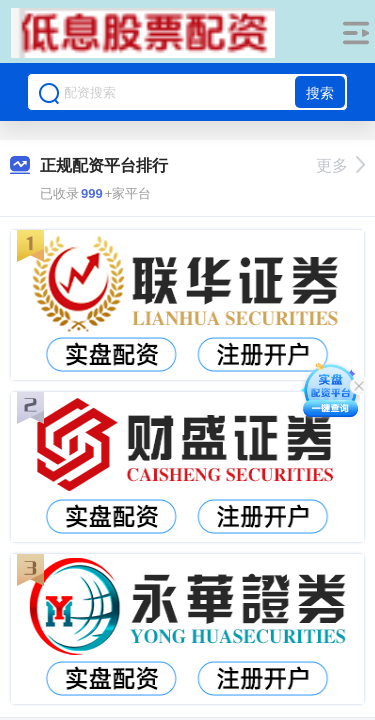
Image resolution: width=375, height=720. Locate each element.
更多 (340, 165)
